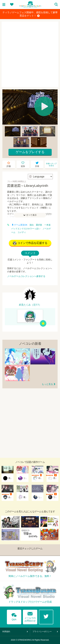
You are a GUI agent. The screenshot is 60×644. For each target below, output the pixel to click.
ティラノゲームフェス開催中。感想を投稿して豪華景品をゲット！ (30, 14)
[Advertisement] (30, 54)
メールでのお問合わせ (30, 616)
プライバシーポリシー (42, 632)
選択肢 (39, 225)
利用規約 (6, 632)
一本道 (47, 225)
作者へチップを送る (51, 165)
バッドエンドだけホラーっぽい (26, 229)
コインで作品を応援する (30, 243)
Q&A (14, 616)
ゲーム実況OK (20, 225)
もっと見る (47, 384)
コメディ (22, 232)
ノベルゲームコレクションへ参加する (26, 276)
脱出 (32, 225)
